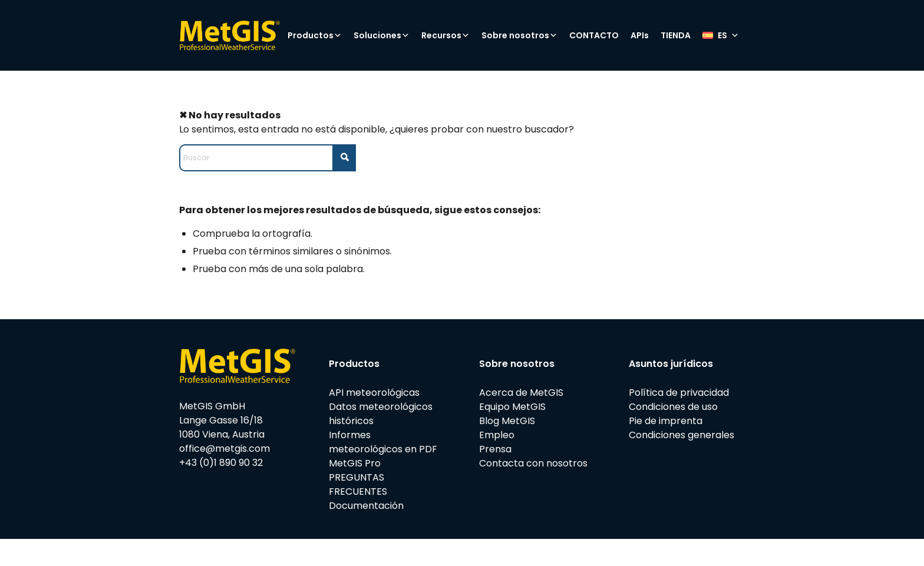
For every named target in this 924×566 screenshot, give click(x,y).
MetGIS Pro (355, 463)
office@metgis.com (225, 449)
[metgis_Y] (230, 35)
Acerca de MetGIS (521, 393)
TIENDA (676, 35)
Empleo (497, 435)
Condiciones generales (682, 435)
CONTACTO (594, 35)
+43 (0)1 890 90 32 (221, 463)
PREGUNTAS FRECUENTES (358, 484)
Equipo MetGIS (512, 407)
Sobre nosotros (519, 35)
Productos (315, 35)
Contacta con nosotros (533, 463)
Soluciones (382, 35)
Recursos (445, 35)
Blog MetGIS (507, 421)
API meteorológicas (374, 393)
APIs (640, 35)
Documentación (366, 506)
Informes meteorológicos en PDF (383, 442)
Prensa (495, 449)
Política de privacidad (679, 393)
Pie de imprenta (666, 421)
